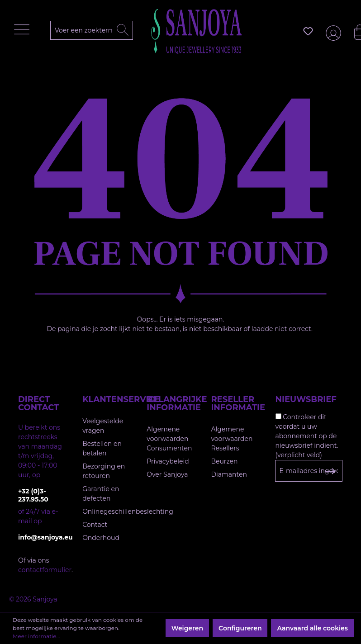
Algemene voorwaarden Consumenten (169, 439)
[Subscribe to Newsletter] (330, 471)
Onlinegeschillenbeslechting (128, 511)
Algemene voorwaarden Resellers (232, 439)
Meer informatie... (36, 636)
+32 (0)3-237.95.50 (33, 495)
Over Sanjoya (167, 474)
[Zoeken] (123, 30)
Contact (95, 525)
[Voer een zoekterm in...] (96, 30)
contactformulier (45, 570)
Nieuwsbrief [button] (306, 399)
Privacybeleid (168, 461)
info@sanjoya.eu (41, 537)
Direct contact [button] (38, 403)
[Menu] (24, 32)
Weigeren (187, 628)
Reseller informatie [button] (234, 403)
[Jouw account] (332, 31)
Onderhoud (101, 538)
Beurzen (224, 461)
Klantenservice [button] (105, 399)
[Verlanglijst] (308, 31)
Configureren (240, 628)
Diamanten (229, 474)
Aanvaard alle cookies (312, 628)
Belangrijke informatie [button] (170, 403)
